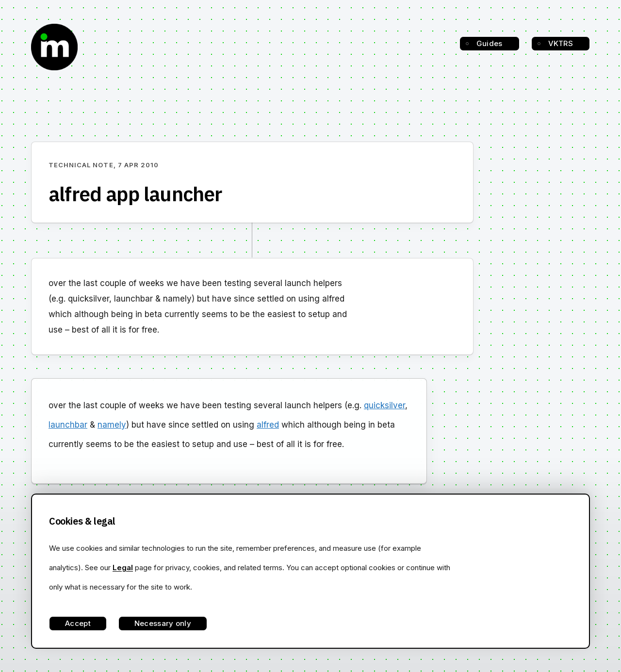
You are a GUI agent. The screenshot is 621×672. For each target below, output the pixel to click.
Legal (123, 568)
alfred (268, 425)
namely (112, 425)
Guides (490, 43)
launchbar (68, 425)
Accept (78, 623)
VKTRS (561, 43)
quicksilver (384, 405)
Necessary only (163, 623)
